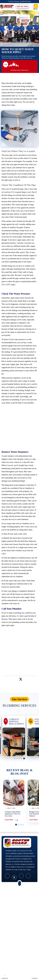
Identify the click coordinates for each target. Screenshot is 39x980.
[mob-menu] (36, 6)
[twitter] (21, 679)
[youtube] (21, 876)
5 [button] (24, 758)
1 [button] (15, 758)
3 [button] (19, 758)
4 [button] (22, 758)
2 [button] (17, 758)
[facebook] (7, 876)
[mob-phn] (20, 883)
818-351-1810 (22, 7)
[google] (28, 876)
